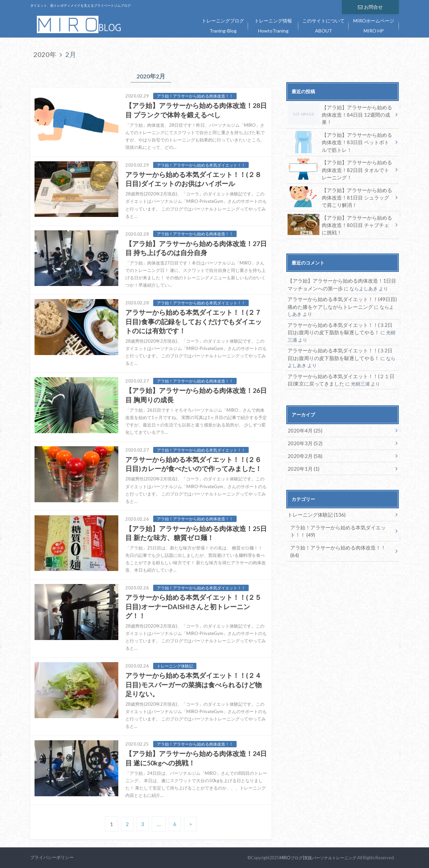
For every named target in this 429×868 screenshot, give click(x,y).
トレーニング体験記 (315, 506)
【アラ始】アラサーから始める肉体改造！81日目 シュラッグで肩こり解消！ (340, 194)
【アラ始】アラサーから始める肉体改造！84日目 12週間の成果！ (340, 112)
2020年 (45, 54)
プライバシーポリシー (52, 857)
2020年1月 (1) (302, 460)
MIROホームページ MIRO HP (374, 26)
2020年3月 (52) (303, 436)
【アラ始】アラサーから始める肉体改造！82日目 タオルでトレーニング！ (340, 167)
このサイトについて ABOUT (323, 26)
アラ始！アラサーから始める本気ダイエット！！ (335, 523)
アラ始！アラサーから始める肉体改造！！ (339, 538)
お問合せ (370, 7)
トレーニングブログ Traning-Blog (223, 26)
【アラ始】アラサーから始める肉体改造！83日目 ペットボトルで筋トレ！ (340, 141)
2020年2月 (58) (303, 448)
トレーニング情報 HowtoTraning (273, 26)
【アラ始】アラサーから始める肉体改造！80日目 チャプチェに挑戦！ (340, 221)
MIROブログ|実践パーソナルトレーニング (315, 858)
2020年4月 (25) (303, 423)
